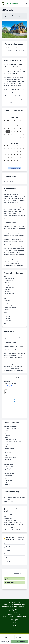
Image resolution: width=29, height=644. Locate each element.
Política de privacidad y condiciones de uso (15, 616)
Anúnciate (15, 613)
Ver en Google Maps (9, 386)
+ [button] (6, 391)
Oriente (7, 17)
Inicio (5, 15)
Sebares (20, 17)
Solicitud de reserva (20, 641)
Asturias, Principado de (14, 15)
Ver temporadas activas (15, 168)
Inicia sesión (16, 573)
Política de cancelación (14, 614)
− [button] (6, 393)
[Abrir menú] (26, 3)
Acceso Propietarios (15, 611)
